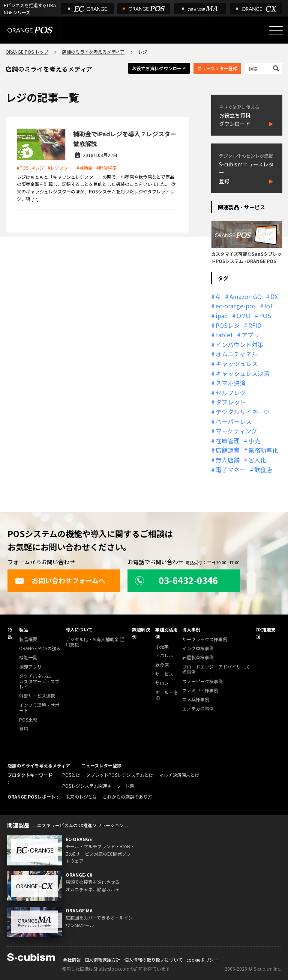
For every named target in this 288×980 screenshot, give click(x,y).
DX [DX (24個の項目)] (274, 296)
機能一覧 (28, 658)
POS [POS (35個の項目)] (265, 316)
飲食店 (162, 665)
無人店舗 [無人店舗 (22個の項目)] (228, 460)
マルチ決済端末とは (179, 775)
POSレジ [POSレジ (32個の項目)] (228, 325)
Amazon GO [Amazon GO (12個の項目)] (246, 296)
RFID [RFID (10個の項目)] (255, 325)
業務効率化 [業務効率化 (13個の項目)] (263, 450)
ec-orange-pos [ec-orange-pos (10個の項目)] (236, 306)
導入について (79, 629)
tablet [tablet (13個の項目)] (224, 335)
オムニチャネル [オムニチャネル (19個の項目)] (237, 354)
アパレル (164, 656)
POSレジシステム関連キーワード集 (98, 786)
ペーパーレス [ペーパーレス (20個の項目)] (234, 421)
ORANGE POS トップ (27, 52)
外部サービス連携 (37, 696)
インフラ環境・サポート (39, 708)
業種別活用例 (166, 633)
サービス (164, 674)
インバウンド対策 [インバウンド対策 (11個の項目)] (240, 344)
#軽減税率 (107, 168)
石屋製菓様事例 (198, 658)
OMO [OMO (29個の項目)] (244, 316)
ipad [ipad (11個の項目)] (222, 316)
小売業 (162, 647)
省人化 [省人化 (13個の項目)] (257, 460)
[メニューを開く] (276, 31)
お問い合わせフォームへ (60, 580)
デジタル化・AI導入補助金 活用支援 (95, 642)
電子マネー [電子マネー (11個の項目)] (231, 470)
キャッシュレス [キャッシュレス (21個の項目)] (237, 364)
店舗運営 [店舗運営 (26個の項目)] (228, 450)
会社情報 (72, 960)
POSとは (71, 775)
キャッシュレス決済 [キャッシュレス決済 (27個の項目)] (243, 373)
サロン (162, 683)
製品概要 (28, 639)
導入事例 (191, 629)
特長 (10, 633)
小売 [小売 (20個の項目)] (254, 441)
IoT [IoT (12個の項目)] (269, 306)
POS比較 (28, 720)
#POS (23, 168)
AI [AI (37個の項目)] (218, 296)
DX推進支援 (266, 633)
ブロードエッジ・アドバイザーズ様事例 (216, 670)
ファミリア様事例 (200, 691)
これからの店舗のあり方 (127, 797)
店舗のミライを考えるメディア (93, 52)
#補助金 (85, 168)
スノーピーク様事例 (202, 682)
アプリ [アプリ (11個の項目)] (250, 335)
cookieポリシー (202, 960)
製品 (24, 629)
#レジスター (60, 168)
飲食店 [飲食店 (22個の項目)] (263, 470)
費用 (24, 729)
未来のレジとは (81, 797)
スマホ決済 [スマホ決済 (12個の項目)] (231, 383)
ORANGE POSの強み (40, 649)
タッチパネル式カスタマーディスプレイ (39, 681)
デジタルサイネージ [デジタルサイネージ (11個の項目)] (243, 412)
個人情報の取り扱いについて (153, 960)
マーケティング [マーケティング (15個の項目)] (236, 431)
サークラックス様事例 (205, 639)
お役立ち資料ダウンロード (159, 68)
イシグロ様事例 (198, 649)
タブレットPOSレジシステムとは (120, 775)
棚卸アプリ (30, 667)
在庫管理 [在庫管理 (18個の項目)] (228, 441)
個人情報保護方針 (102, 960)
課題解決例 (141, 633)
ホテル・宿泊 (166, 695)
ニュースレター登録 (217, 68)
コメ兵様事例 (196, 700)
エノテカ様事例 (198, 709)
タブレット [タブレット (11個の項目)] (231, 402)
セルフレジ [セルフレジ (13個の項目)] (231, 393)
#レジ (38, 168)
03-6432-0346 (176, 580)
